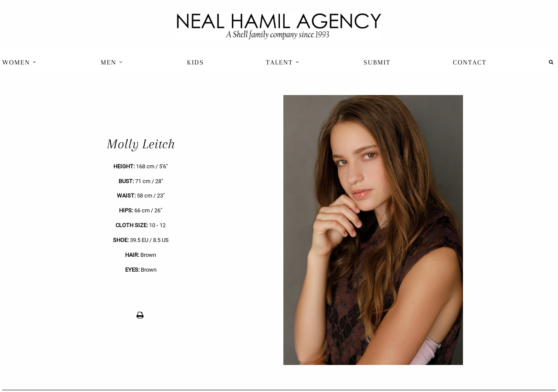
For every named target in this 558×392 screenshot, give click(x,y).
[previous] (141, 230)
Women (19, 62)
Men (112, 62)
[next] (417, 230)
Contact (470, 62)
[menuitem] (20, 62)
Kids (196, 62)
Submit (377, 62)
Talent (283, 62)
